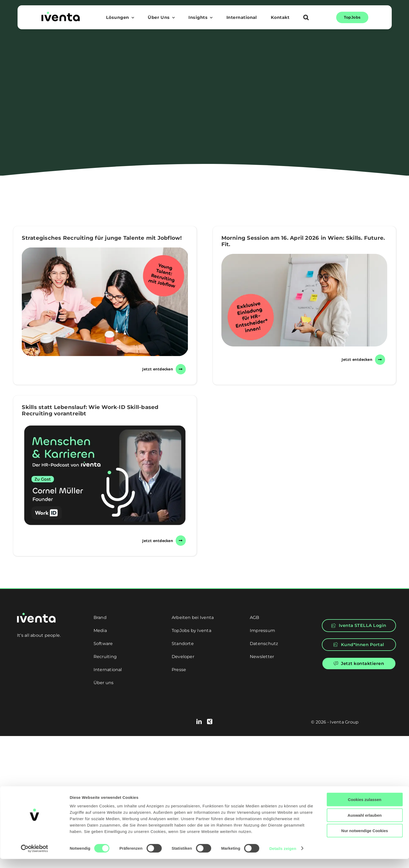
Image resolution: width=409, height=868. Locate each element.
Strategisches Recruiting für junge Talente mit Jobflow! (102, 238)
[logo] (61, 14)
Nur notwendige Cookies (365, 840)
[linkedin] (199, 722)
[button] (306, 18)
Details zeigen (283, 857)
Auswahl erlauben (365, 824)
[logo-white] (36, 615)
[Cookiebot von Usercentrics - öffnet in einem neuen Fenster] (34, 858)
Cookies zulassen (365, 809)
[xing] (210, 722)
